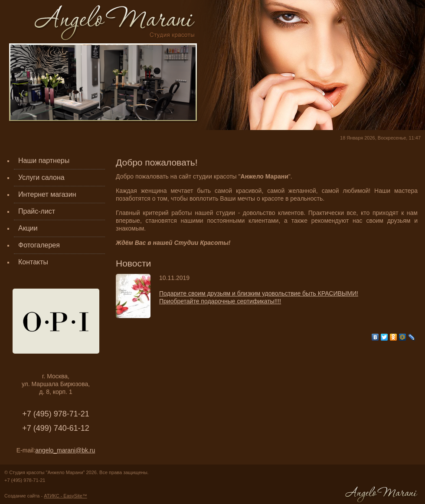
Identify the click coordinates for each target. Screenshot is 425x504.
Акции (28, 228)
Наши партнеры (44, 161)
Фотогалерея (39, 245)
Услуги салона (41, 177)
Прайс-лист (37, 211)
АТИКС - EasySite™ (65, 496)
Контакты (33, 262)
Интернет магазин (47, 194)
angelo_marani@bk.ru (65, 450)
